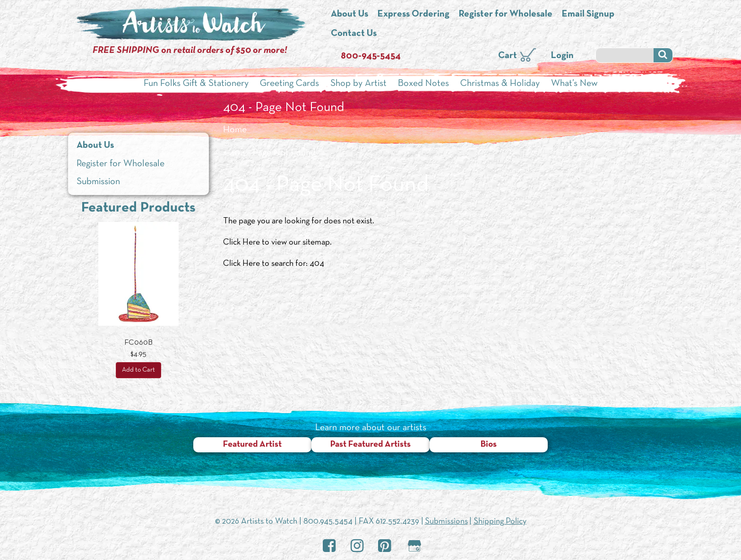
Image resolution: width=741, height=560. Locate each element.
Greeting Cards (289, 84)
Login (562, 56)
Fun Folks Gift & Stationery (196, 84)
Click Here (241, 242)
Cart (508, 56)
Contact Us (354, 34)
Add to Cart (138, 370)
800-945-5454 (371, 56)
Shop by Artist (358, 84)
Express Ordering (414, 14)
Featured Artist (252, 445)
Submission (98, 182)
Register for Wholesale (506, 14)
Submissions (446, 522)
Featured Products (138, 208)
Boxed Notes (423, 84)
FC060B (138, 343)
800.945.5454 (328, 522)
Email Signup (588, 14)
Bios (489, 445)
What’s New (574, 84)
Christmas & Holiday (500, 84)
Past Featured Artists (370, 445)
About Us (349, 14)
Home (235, 130)
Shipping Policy (500, 522)
